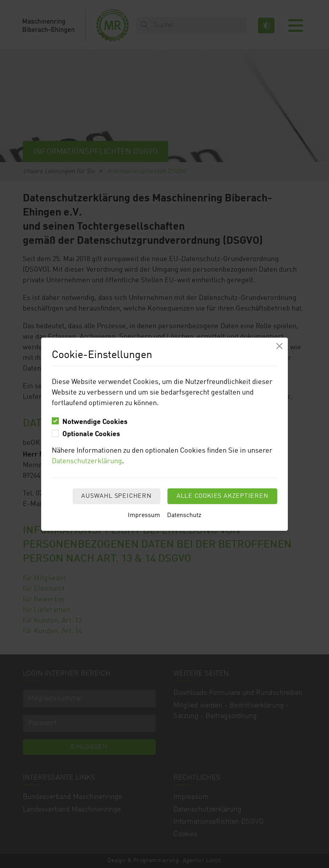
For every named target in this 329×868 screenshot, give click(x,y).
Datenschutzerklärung (87, 461)
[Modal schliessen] (279, 346)
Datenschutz (184, 515)
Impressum (144, 515)
